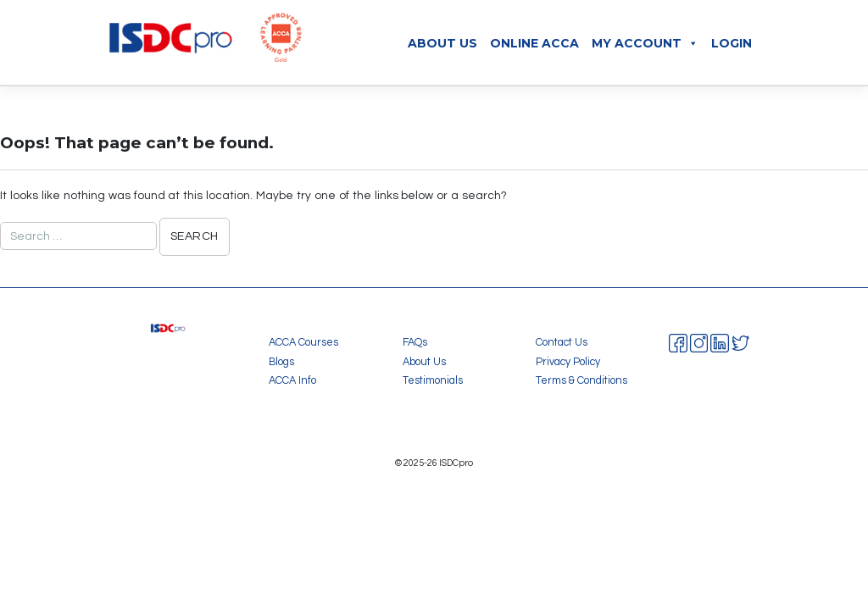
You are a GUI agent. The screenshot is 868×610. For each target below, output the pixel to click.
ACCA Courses (303, 343)
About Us (442, 43)
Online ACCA (534, 43)
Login (732, 43)
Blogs (281, 362)
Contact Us (562, 343)
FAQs (415, 343)
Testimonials (433, 381)
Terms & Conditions (581, 381)
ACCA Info (292, 381)
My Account (645, 43)
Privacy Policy (568, 362)
